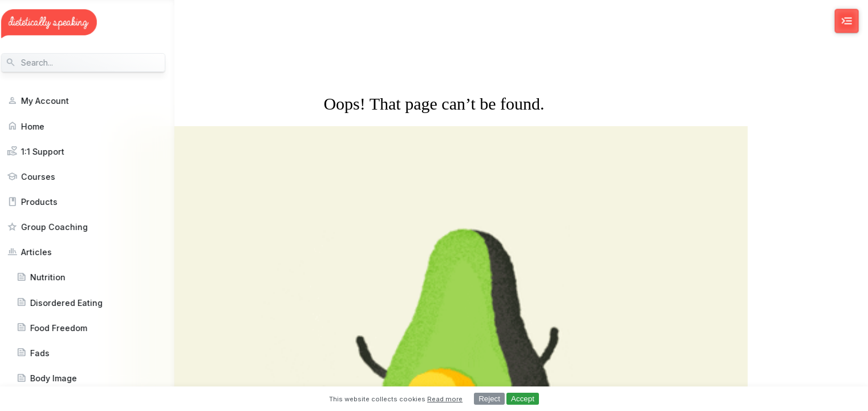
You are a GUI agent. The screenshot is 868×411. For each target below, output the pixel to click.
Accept (523, 399)
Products (47, 202)
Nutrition (56, 277)
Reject (489, 399)
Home (41, 126)
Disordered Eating (74, 303)
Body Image (62, 378)
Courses (46, 177)
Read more (445, 399)
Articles (44, 252)
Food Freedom (67, 328)
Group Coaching (62, 227)
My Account (53, 101)
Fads (48, 353)
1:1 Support (51, 152)
